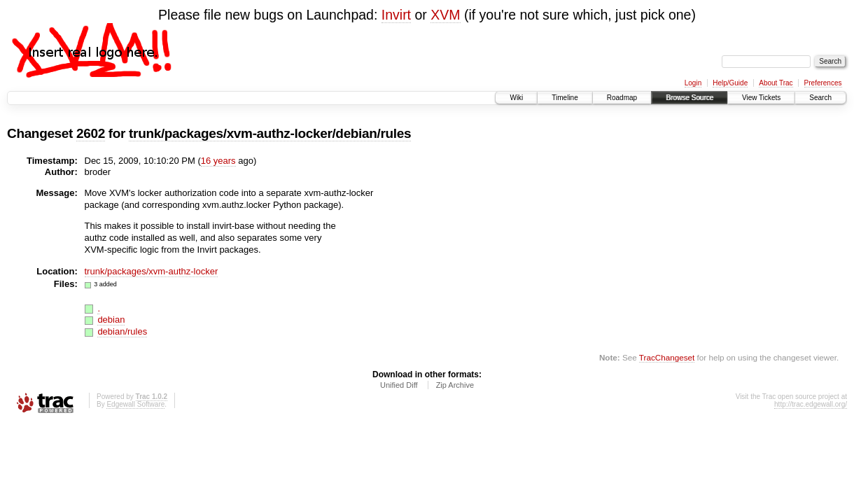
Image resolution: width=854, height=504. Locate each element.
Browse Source (689, 98)
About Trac (776, 83)
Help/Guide (730, 83)
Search (820, 98)
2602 (91, 133)
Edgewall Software (135, 404)
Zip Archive (455, 385)
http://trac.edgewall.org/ (811, 404)
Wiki (516, 98)
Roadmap (622, 98)
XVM (445, 15)
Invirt (396, 15)
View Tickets (761, 98)
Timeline (565, 98)
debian (111, 320)
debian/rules (122, 331)
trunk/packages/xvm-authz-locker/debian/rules (270, 133)
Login (693, 83)
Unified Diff (399, 385)
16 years (218, 161)
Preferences (823, 83)
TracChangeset (667, 357)
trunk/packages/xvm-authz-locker (152, 271)
